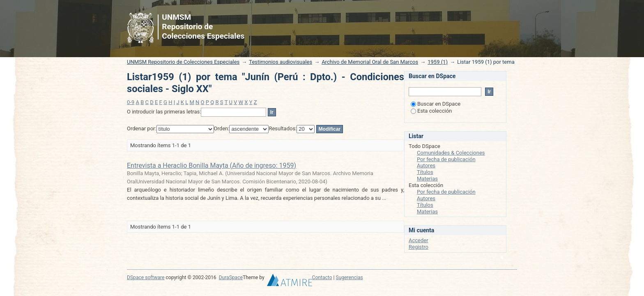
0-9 (131, 102)
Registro (419, 247)
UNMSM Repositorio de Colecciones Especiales (183, 62)
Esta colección (431, 111)
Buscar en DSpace (436, 104)
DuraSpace (231, 277)
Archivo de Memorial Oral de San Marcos (370, 62)
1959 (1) (438, 62)
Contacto (322, 277)
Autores (426, 165)
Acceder (419, 240)
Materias (427, 179)
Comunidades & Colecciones (451, 153)
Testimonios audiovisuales (281, 62)
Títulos (425, 172)
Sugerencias (350, 277)
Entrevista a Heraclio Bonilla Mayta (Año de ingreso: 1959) (212, 165)
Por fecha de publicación (446, 159)
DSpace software (146, 277)
